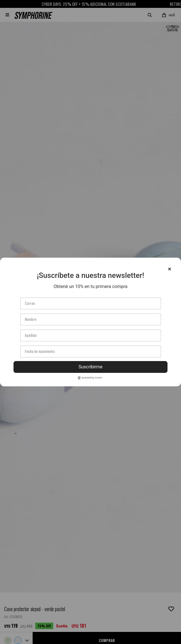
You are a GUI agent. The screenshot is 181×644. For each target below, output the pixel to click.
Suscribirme (90, 367)
